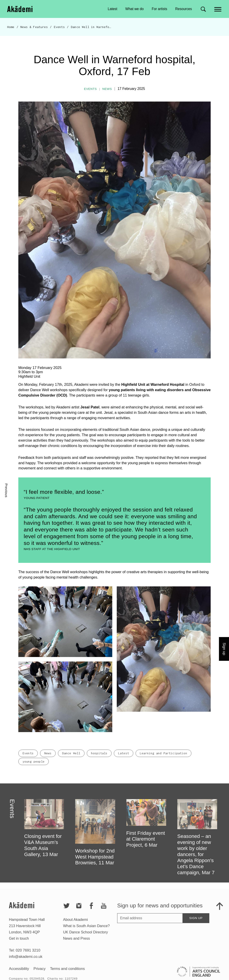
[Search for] (203, 9)
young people (34, 767)
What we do (134, 9)
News (107, 89)
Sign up (196, 923)
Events (59, 27)
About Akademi (75, 925)
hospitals (99, 758)
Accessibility (19, 974)
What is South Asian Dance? (86, 931)
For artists (159, 9)
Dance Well (71, 758)
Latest (112, 9)
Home (11, 27)
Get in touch (19, 943)
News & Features (34, 27)
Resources (184, 9)
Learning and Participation (163, 758)
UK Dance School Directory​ (85, 937)
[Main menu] (218, 9)
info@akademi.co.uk (26, 962)
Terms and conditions (68, 974)
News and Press (76, 943)
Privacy (40, 974)
